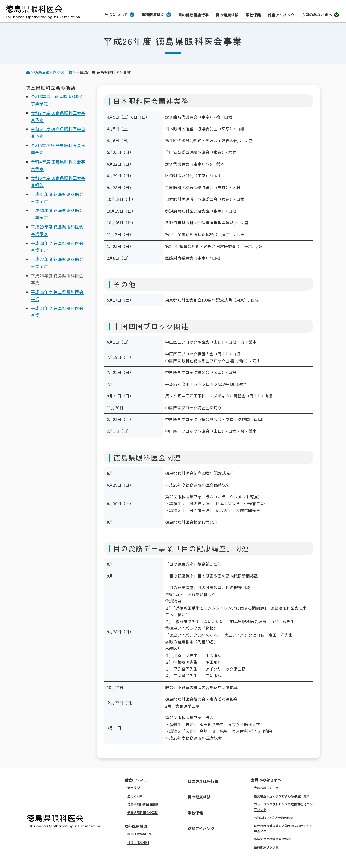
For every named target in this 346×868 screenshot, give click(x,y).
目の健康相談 (227, 15)
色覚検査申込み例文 (282, 796)
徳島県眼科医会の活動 (143, 812)
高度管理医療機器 (272, 839)
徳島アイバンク (281, 15)
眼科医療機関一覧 (140, 834)
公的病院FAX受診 (274, 818)
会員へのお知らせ (266, 788)
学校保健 (253, 15)
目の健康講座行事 (193, 15)
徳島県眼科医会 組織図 (143, 804)
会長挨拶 (134, 788)
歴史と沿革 (135, 796)
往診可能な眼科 (138, 842)
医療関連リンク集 (266, 847)
